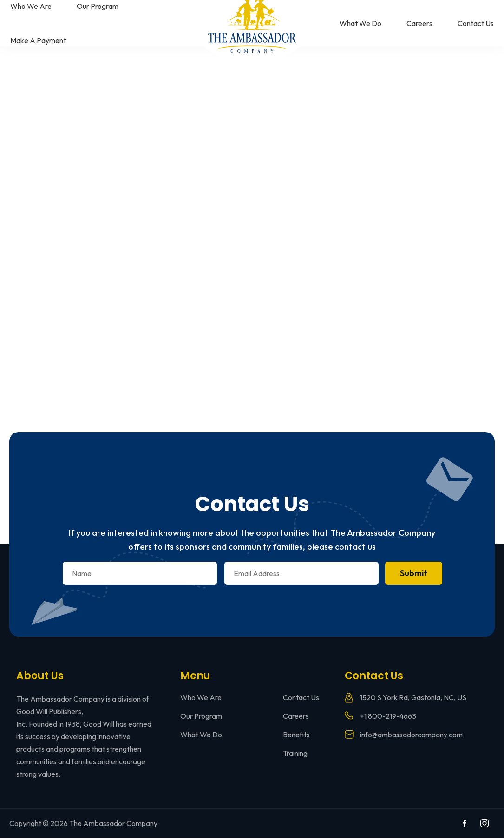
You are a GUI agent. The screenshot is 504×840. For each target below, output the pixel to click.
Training (295, 755)
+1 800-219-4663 (388, 718)
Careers (419, 23)
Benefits (296, 736)
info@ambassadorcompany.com (411, 736)
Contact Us (476, 23)
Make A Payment (38, 40)
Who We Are (31, 6)
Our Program (98, 6)
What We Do (360, 23)
